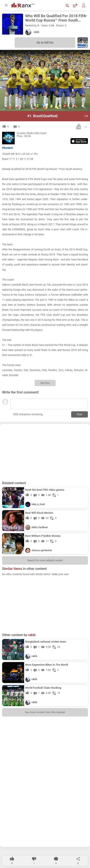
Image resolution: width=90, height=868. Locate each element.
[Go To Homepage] (26, 5)
